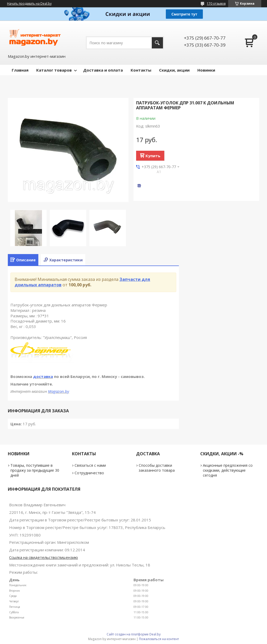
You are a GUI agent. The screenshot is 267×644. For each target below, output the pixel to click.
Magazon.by (59, 391)
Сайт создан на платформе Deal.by (134, 634)
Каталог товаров (54, 70)
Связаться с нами (90, 465)
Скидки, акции (174, 70)
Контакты (141, 70)
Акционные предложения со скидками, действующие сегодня (228, 470)
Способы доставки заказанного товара (157, 468)
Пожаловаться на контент (159, 639)
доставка (43, 376)
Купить (153, 156)
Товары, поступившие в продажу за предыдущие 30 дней (35, 470)
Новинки (206, 70)
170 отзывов (216, 4)
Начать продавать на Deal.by (29, 4)
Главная (20, 70)
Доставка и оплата (103, 70)
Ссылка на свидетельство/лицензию (44, 557)
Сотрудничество (89, 473)
